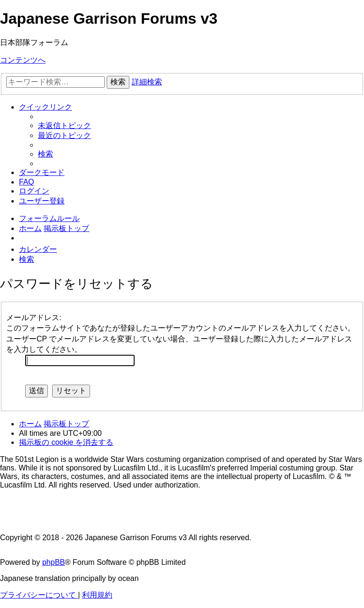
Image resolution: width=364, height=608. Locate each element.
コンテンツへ (23, 60)
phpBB (54, 562)
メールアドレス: (34, 318)
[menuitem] (64, 125)
